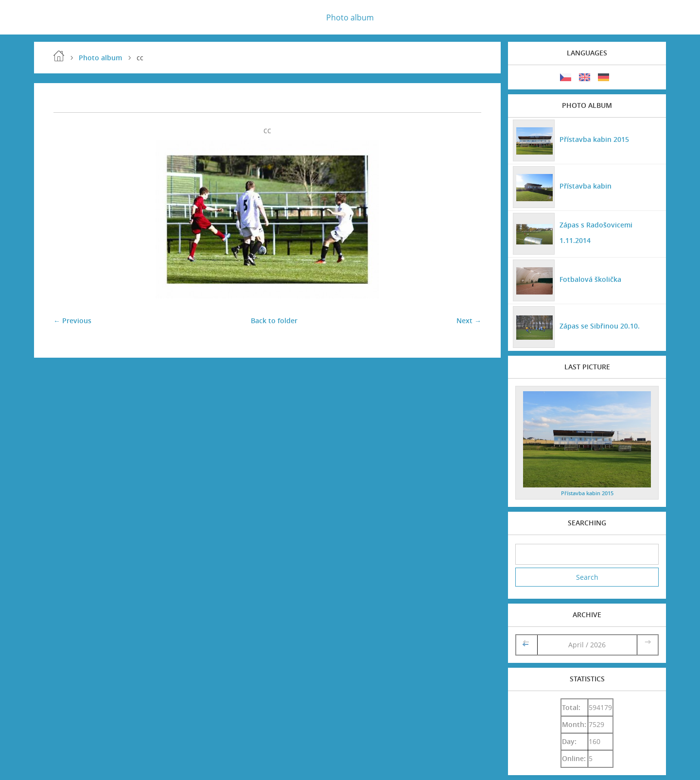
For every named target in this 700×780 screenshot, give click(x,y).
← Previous (72, 321)
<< (526, 645)
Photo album (350, 17)
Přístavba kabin (586, 186)
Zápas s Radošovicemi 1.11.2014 (596, 233)
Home (59, 56)
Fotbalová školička (590, 279)
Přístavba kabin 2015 (594, 139)
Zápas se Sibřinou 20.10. (600, 326)
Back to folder (274, 321)
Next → (469, 321)
